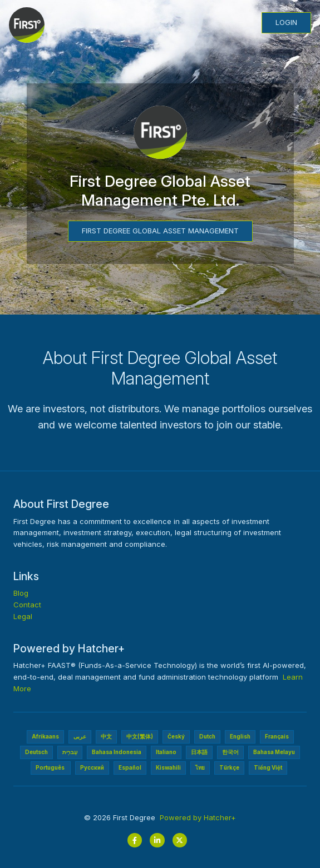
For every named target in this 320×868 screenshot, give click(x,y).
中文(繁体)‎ (140, 737)
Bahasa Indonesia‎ (117, 752)
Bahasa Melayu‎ (274, 752)
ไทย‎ (200, 768)
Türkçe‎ (229, 768)
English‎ (240, 737)
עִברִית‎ (70, 752)
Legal (23, 616)
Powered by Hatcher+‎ (198, 817)
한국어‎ (230, 752)
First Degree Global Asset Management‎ (160, 231)
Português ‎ (51, 768)
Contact (27, 605)
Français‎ (277, 737)
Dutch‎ (207, 737)
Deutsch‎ (36, 752)
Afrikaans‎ (45, 737)
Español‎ (130, 768)
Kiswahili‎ (168, 768)
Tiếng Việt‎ (268, 768)
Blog (21, 593)
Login (286, 22)
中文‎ (106, 737)
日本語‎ (199, 752)
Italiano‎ (166, 752)
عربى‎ (80, 737)
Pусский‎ (92, 768)
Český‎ (176, 737)
